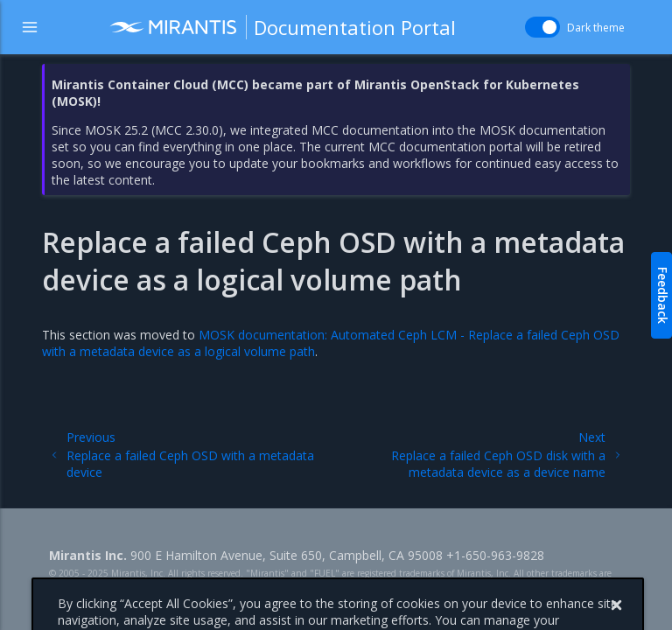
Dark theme (596, 28)
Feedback (663, 295)
